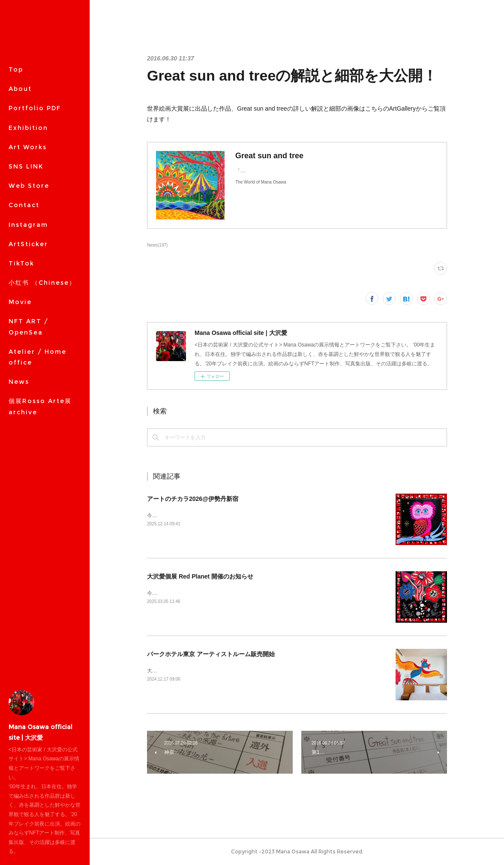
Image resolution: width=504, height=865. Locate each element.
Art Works (28, 147)
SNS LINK (26, 166)
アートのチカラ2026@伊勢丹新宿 (193, 499)
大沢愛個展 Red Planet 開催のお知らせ (200, 576)
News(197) (157, 245)
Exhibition (28, 128)
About (20, 89)
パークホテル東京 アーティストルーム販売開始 (211, 654)
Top (16, 69)
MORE (20, 186)
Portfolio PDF (35, 108)
